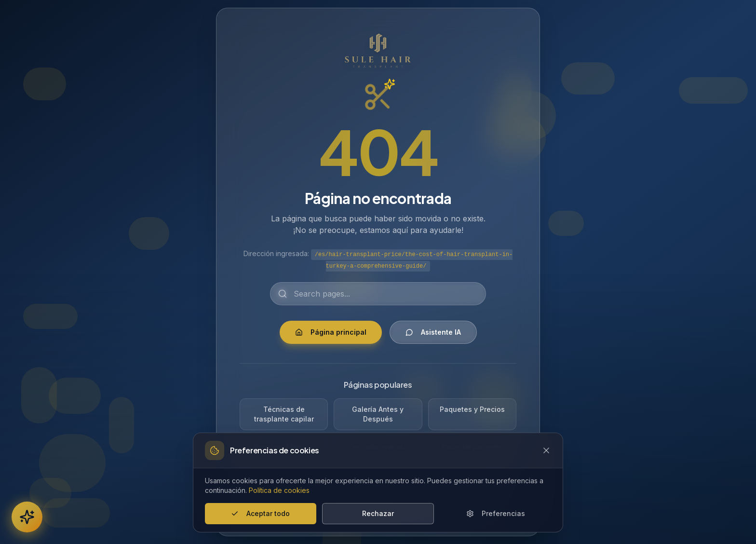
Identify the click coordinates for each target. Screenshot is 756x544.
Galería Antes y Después (378, 414)
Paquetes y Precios (472, 409)
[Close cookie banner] (546, 450)
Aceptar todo (260, 513)
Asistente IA (433, 332)
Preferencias (496, 513)
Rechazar (378, 513)
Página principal (331, 332)
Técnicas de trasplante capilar (284, 414)
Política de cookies (279, 490)
